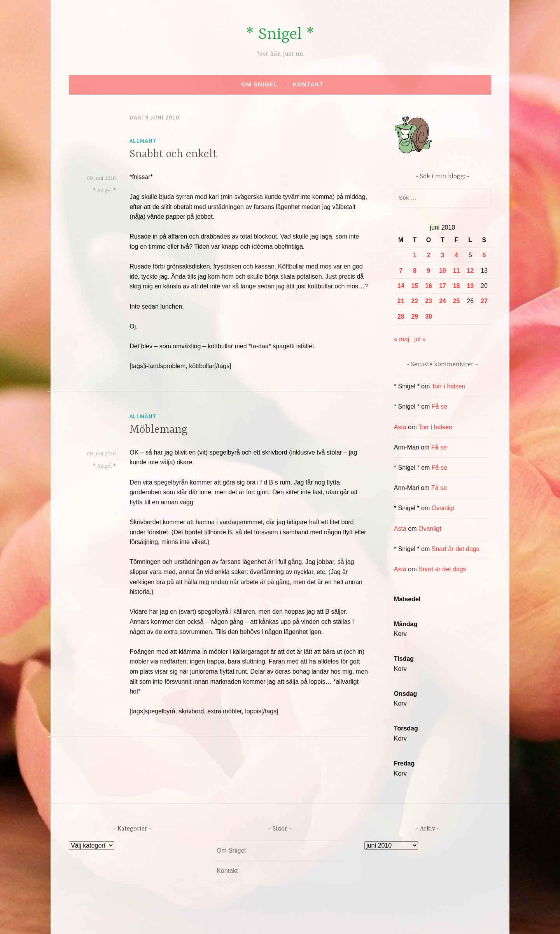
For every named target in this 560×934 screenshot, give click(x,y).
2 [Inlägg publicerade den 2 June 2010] (429, 255)
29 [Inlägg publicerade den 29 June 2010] (415, 317)
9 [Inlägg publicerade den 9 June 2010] (429, 271)
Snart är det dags (456, 549)
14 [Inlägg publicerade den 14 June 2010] (401, 286)
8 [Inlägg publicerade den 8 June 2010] (415, 271)
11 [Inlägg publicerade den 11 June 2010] (457, 271)
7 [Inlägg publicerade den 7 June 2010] (401, 271)
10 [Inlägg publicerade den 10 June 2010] (443, 271)
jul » (420, 339)
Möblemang (158, 430)
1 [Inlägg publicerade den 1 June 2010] (415, 255)
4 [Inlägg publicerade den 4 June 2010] (456, 255)
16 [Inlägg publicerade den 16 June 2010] (429, 286)
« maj (402, 339)
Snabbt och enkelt (173, 154)
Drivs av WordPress (222, 920)
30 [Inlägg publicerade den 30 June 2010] (429, 317)
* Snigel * (280, 35)
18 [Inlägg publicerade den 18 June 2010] (457, 286)
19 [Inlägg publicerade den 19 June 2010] (470, 286)
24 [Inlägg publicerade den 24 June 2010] (443, 301)
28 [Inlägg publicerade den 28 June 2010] (401, 317)
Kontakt (308, 84)
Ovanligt (443, 508)
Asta (400, 427)
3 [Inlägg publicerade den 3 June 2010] (442, 255)
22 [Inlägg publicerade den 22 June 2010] (415, 301)
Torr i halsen (448, 386)
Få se (439, 406)
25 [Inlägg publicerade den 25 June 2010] (457, 301)
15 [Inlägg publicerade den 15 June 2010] (415, 286)
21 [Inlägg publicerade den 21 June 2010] (401, 301)
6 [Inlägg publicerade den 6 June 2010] (484, 255)
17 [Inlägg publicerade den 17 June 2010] (443, 286)
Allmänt (143, 141)
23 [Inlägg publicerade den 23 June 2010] (429, 301)
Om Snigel (260, 84)
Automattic (353, 920)
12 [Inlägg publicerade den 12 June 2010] (470, 271)
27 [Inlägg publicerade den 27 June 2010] (484, 301)
